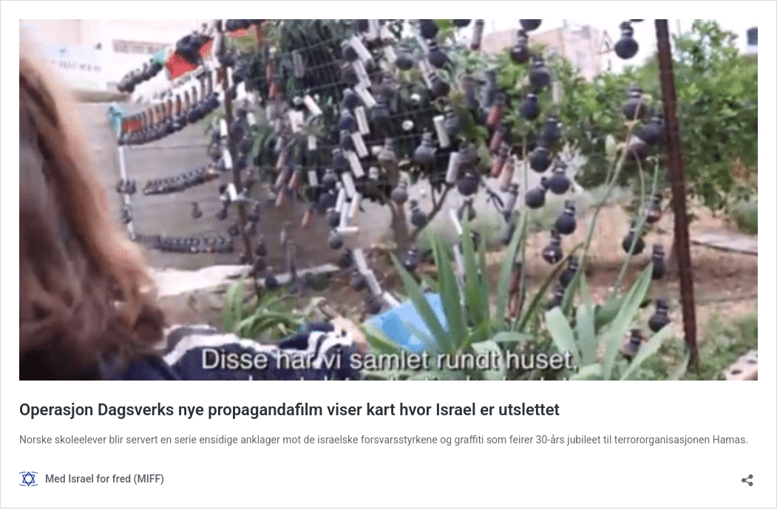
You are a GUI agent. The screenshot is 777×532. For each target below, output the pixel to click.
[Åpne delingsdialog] (747, 475)
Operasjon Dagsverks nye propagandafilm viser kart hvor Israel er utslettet (289, 410)
